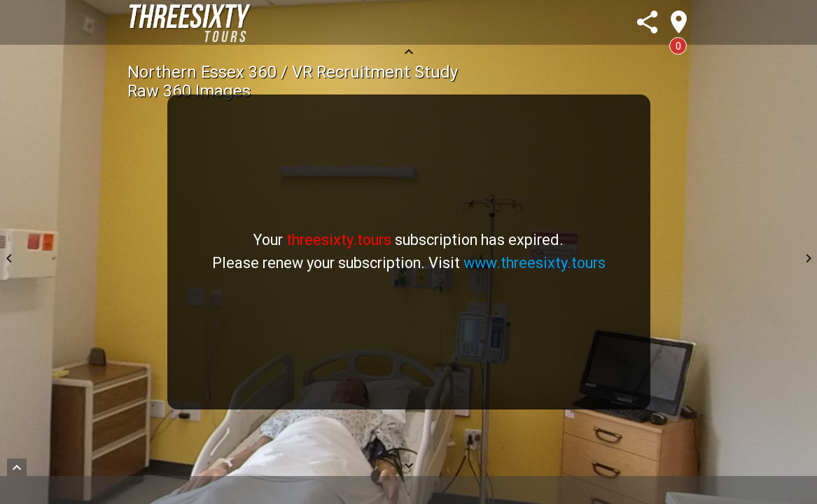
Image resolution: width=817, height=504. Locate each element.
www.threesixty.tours (535, 263)
